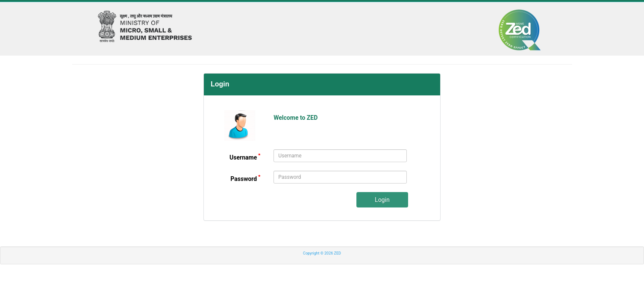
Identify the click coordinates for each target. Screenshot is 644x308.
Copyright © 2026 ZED (322, 253)
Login (382, 200)
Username (245, 157)
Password (246, 179)
